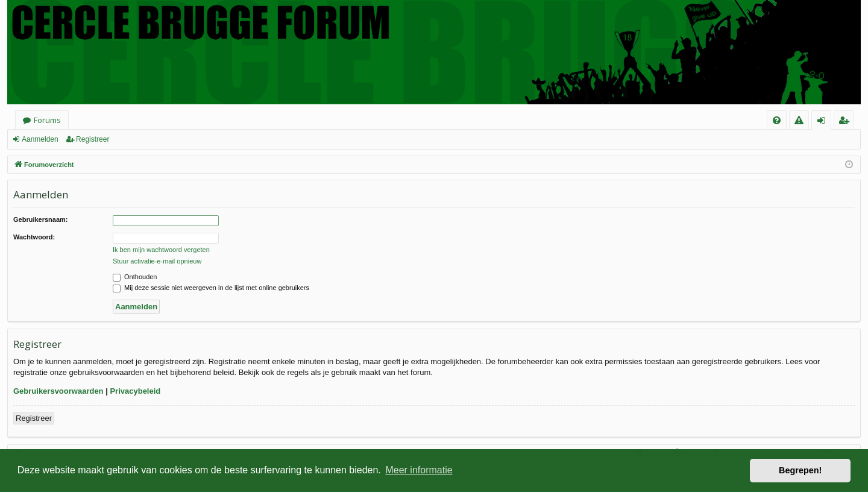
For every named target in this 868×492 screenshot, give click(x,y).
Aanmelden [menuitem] (825, 122)
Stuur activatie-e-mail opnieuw (157, 261)
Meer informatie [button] (419, 470)
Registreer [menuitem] (846, 122)
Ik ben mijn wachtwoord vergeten (161, 250)
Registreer (93, 139)
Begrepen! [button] (800, 470)
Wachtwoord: (34, 237)
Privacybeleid (135, 391)
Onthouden (135, 277)
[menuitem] (777, 120)
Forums (47, 120)
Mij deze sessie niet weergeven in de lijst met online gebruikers (211, 288)
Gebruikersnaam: (40, 219)
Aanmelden (40, 139)
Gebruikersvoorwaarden (58, 391)
